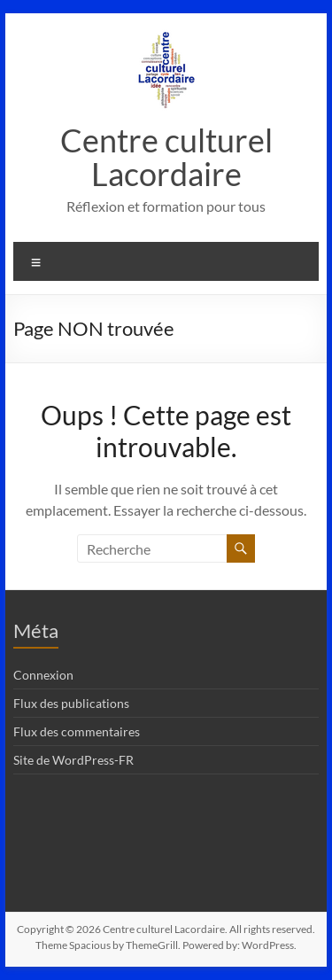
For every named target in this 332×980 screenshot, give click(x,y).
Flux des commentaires (77, 731)
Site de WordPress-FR (73, 760)
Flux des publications (71, 703)
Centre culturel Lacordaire (166, 157)
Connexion (43, 675)
